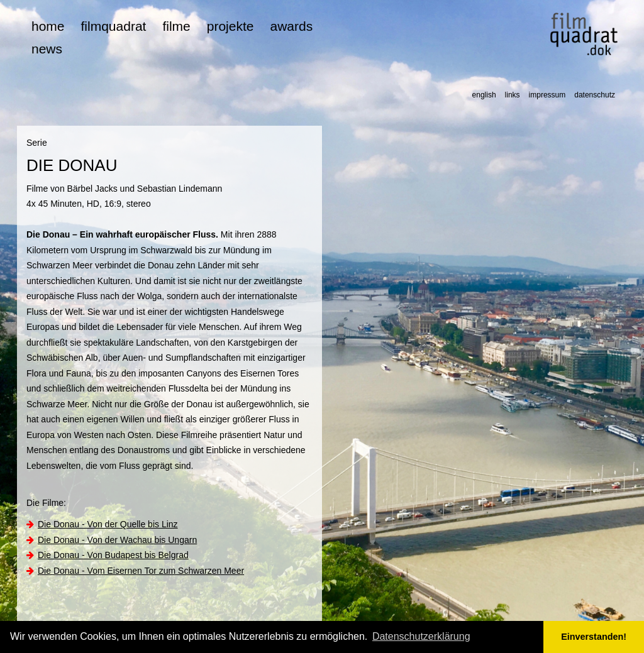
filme (176, 26)
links (513, 95)
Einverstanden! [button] (594, 637)
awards (291, 26)
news (47, 49)
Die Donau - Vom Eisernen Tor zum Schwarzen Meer (141, 571)
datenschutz (595, 95)
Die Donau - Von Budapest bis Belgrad (113, 555)
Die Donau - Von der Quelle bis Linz (108, 524)
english (484, 95)
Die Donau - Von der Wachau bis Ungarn (117, 540)
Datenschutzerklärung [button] (421, 636)
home (48, 26)
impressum (547, 95)
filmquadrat (114, 26)
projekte (230, 26)
